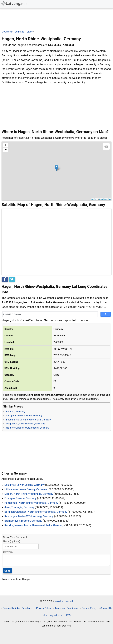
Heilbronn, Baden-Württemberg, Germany (28, 428)
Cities (30, 32)
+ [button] (6, 145)
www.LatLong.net (64, 601)
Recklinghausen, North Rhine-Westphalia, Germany (34, 525)
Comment (8, 552)
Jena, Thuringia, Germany (19, 507)
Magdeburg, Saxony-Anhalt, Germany (25, 424)
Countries (7, 32)
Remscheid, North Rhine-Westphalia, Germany (31, 503)
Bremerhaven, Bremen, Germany (23, 521)
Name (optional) (12, 541)
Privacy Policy (44, 608)
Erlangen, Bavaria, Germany (20, 498)
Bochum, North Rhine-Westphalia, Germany (29, 420)
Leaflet (94, 199)
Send (8, 571)
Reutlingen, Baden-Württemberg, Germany (29, 516)
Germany (19, 32)
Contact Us (106, 608)
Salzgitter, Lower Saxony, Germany (24, 416)
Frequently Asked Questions (18, 608)
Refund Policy (89, 608)
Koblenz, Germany (16, 412)
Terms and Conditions (66, 608)
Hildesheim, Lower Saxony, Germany (26, 489)
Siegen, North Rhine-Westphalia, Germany (29, 494)
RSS (68, 615)
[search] (49, 314)
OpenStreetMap (105, 199)
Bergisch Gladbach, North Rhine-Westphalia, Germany (36, 512)
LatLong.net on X (53, 615)
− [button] (6, 150)
